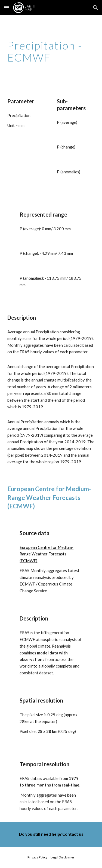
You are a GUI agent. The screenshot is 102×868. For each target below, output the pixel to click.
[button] (7, 8)
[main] (51, 51)
